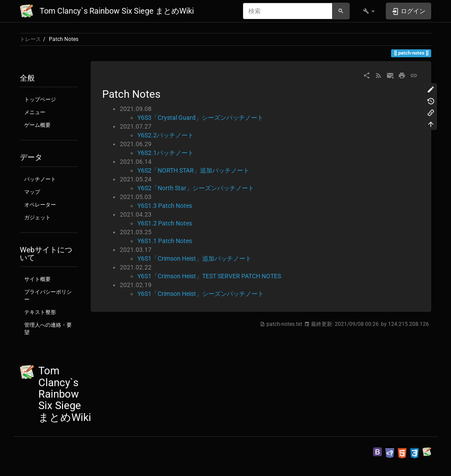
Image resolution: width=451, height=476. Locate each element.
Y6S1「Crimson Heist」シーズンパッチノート (201, 294)
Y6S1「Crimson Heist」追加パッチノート (194, 258)
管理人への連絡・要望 (48, 329)
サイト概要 (37, 279)
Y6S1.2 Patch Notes (165, 223)
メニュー (35, 112)
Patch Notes (64, 39)
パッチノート (40, 179)
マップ (32, 192)
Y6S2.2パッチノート (166, 135)
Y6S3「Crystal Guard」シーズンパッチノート (200, 118)
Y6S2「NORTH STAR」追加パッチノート (193, 170)
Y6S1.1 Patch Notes (165, 241)
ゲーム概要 (37, 125)
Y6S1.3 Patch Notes (165, 206)
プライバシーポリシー (48, 296)
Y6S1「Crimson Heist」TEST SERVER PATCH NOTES (209, 276)
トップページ (40, 100)
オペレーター (40, 205)
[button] (369, 11)
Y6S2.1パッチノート (166, 153)
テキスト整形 (40, 312)
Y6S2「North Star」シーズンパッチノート (196, 188)
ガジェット (37, 218)
